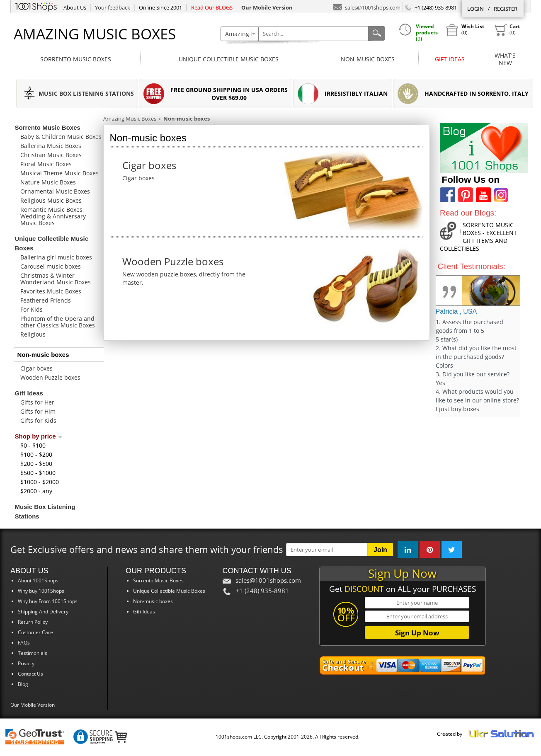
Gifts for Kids (38, 420)
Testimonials (33, 653)
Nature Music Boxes (48, 182)
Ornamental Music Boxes (55, 191)
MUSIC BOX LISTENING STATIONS (86, 93)
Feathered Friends (46, 300)
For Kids (32, 309)
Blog (23, 684)
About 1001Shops (38, 580)
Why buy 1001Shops (41, 591)
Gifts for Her (37, 402)
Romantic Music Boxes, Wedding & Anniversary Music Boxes (53, 216)
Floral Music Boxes (46, 164)
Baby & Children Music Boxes (61, 137)
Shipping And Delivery (43, 612)
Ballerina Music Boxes (51, 146)
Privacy (26, 663)
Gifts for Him (38, 411)
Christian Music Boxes (51, 155)
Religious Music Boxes (51, 200)
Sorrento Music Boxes (76, 59)
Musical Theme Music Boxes (59, 173)
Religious (33, 334)
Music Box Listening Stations (45, 511)
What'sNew (505, 59)
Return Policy (33, 622)
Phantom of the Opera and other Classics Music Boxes (58, 322)
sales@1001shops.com (367, 7)
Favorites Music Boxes (51, 291)
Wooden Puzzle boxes (50, 377)
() (507, 30)
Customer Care (35, 632)
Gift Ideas (450, 59)
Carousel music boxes (51, 266)
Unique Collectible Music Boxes (229, 59)
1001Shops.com (36, 6)
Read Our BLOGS (212, 7)
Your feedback (113, 7)
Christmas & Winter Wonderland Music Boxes (56, 279)
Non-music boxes (368, 59)
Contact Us (30, 674)
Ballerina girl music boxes (56, 257)
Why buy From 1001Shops (48, 601)
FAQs (24, 643)
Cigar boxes (36, 368)
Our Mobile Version (33, 705)
